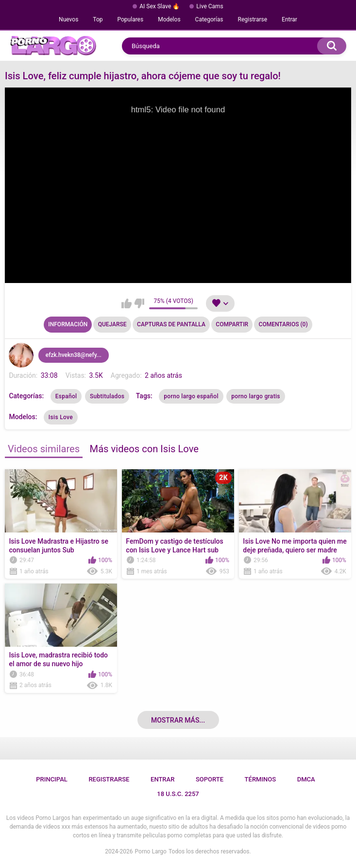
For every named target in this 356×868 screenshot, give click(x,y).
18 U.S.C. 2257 (178, 794)
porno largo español (191, 396)
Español (66, 396)
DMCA (306, 779)
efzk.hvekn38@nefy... (74, 355)
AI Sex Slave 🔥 (160, 6)
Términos (261, 779)
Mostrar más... (178, 720)
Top (98, 19)
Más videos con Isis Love (144, 449)
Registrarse (253, 19)
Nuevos (68, 19)
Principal (52, 779)
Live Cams (210, 6)
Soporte (210, 779)
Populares (131, 19)
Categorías (209, 19)
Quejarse (112, 324)
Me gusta (127, 303)
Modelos (169, 19)
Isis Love (61, 417)
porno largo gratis (255, 396)
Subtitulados (107, 396)
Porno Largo (151, 851)
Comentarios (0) (283, 324)
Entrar (289, 19)
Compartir (232, 324)
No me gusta (139, 303)
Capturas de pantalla (171, 324)
